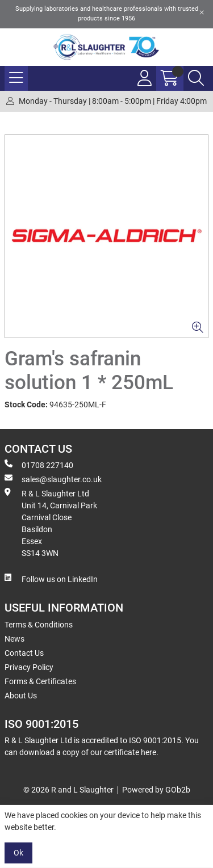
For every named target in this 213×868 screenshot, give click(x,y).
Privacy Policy (29, 667)
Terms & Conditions (39, 625)
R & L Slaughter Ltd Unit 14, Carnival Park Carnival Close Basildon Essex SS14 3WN (51, 523)
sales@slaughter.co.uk (53, 479)
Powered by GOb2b (156, 790)
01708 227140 (39, 465)
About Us (21, 696)
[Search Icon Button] (196, 78)
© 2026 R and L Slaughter (68, 790)
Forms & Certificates (40, 681)
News (14, 639)
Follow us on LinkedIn (51, 579)
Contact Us (24, 653)
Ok (18, 853)
